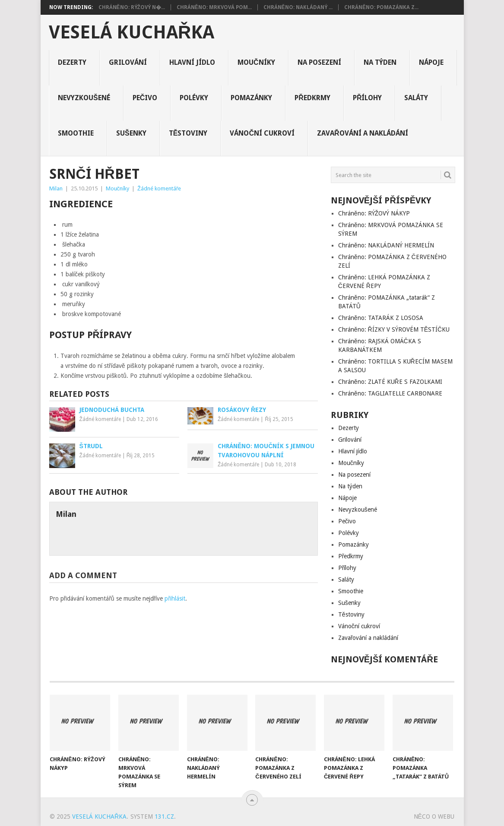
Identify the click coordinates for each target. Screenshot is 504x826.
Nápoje (431, 62)
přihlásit (175, 598)
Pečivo (145, 98)
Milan (56, 188)
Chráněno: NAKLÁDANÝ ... (298, 7)
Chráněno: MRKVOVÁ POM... (214, 7)
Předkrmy (312, 98)
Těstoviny (188, 133)
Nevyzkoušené (84, 98)
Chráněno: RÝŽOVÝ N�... (132, 7)
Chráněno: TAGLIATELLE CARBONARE (390, 393)
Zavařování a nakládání (363, 133)
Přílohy (368, 98)
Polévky (194, 98)
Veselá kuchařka (132, 32)
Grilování (128, 62)
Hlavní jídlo (192, 62)
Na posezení (319, 62)
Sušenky (131, 133)
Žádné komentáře (159, 188)
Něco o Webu (434, 817)
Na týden (380, 62)
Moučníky (256, 62)
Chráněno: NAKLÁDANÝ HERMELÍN (386, 245)
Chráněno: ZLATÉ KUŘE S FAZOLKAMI (390, 382)
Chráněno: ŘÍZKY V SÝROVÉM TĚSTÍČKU (394, 329)
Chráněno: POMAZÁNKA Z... (381, 7)
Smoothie (76, 133)
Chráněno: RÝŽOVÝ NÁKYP (374, 213)
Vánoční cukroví (262, 133)
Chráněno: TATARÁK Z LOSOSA (381, 318)
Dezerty (72, 62)
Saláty (416, 98)
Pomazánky (251, 98)
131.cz (164, 817)
